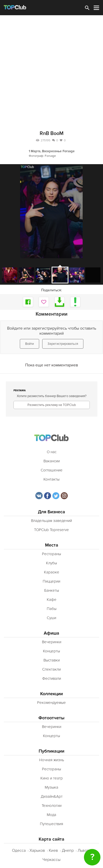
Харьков (37, 850)
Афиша (51, 633)
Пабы (52, 609)
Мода (51, 815)
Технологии (52, 806)
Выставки (52, 660)
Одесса (19, 850)
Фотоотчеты (51, 718)
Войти (30, 344)
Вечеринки (52, 642)
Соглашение (52, 470)
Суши (51, 618)
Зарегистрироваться (63, 344)
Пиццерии (51, 581)
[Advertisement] (51, 69)
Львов (83, 850)
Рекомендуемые (51, 703)
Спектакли (51, 669)
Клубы (51, 563)
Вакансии (52, 461)
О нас (52, 452)
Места (52, 545)
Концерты (51, 651)
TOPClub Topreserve (51, 530)
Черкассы (51, 860)
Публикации (51, 751)
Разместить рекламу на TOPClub (52, 405)
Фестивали (52, 678)
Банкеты (52, 590)
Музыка (51, 787)
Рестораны (51, 554)
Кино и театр (52, 778)
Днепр (68, 850)
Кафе (52, 600)
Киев (53, 850)
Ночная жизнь (52, 760)
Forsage (69, 151)
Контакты (51, 479)
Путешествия (51, 824)
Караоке (52, 572)
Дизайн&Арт (52, 796)
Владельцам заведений (51, 521)
